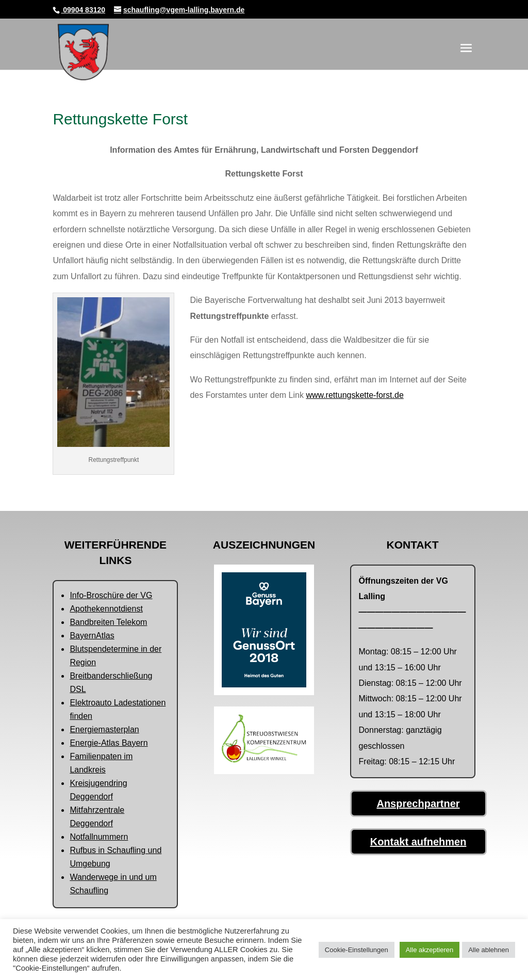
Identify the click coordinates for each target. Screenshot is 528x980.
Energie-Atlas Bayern (109, 743)
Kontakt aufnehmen (418, 842)
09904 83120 (83, 10)
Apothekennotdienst (106, 609)
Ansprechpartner (418, 804)
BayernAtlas (92, 636)
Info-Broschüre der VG (111, 595)
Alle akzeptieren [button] (430, 950)
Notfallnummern (99, 837)
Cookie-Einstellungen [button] (357, 950)
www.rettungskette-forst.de (354, 395)
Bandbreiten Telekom (108, 622)
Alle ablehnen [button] (489, 950)
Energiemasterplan (104, 729)
